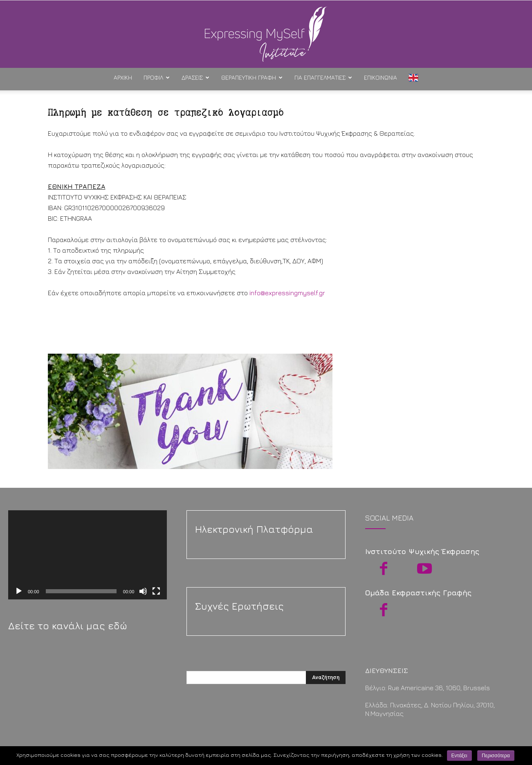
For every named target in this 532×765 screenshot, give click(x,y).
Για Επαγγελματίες (323, 77)
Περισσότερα (496, 756)
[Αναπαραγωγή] (19, 591)
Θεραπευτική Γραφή (252, 77)
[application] (88, 555)
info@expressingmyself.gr (288, 293)
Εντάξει (459, 756)
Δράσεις (195, 77)
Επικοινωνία (380, 77)
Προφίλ (157, 77)
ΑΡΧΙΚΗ (123, 77)
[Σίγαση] (143, 591)
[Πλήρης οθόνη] (156, 591)
